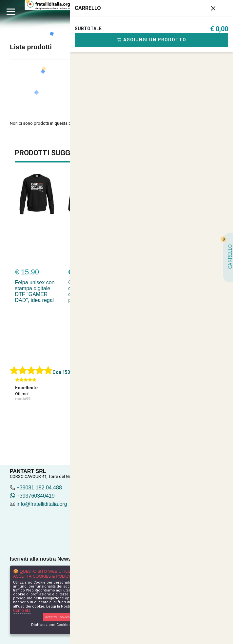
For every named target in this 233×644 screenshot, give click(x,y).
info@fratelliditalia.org (42, 504)
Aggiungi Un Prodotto (152, 40)
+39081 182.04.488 (39, 488)
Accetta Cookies (58, 617)
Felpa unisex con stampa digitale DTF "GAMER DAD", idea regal (35, 291)
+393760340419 (32, 496)
